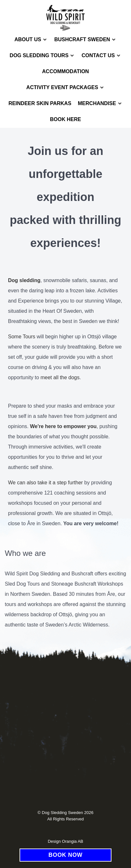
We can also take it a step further (45, 483)
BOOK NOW (65, 855)
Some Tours (22, 337)
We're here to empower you (63, 426)
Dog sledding (24, 280)
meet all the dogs (60, 377)
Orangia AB (73, 841)
